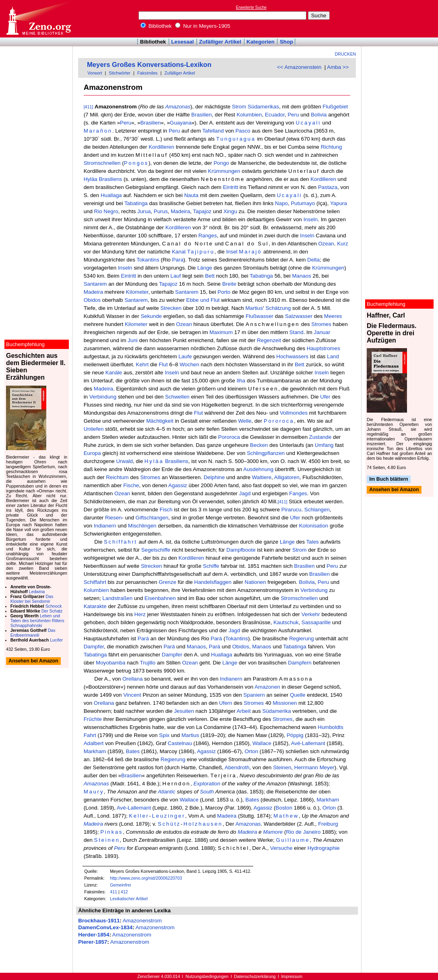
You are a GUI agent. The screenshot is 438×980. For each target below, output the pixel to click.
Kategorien (260, 42)
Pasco (243, 131)
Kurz (342, 244)
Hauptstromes (323, 348)
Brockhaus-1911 (99, 921)
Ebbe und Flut (203, 300)
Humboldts (331, 727)
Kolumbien (249, 115)
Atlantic (167, 792)
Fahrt (90, 735)
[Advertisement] (401, 19)
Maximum (221, 332)
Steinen (282, 767)
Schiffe (211, 566)
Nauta (191, 195)
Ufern (226, 703)
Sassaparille (316, 622)
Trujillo (148, 663)
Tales (313, 542)
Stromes (321, 324)
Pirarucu (291, 510)
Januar (322, 332)
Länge (205, 268)
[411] (89, 107)
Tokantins (148, 260)
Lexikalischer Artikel (129, 899)
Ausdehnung (258, 469)
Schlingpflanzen (266, 453)
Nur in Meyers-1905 (203, 26)
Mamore (273, 832)
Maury (94, 792)
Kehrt (142, 364)
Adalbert (94, 743)
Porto (224, 292)
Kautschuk (286, 622)
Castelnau (180, 743)
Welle (245, 421)
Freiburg (328, 824)
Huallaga (111, 195)
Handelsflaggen (213, 582)
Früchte (93, 719)
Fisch (166, 510)
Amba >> (338, 67)
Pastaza (328, 187)
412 (124, 892)
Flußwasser (259, 316)
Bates (133, 751)
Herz (140, 614)
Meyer (327, 767)
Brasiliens (110, 179)
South (207, 792)
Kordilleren (161, 147)
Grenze (167, 582)
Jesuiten (184, 711)
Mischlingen (142, 526)
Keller (139, 816)
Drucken (346, 54)
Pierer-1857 (93, 942)
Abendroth (237, 767)
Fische (131, 485)
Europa (92, 453)
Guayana (181, 123)
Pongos (136, 163)
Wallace (262, 743)
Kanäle (114, 373)
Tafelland (213, 131)
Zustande (320, 437)
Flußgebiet (335, 107)
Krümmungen (224, 171)
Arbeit (244, 711)
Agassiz (178, 485)
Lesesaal (182, 42)
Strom (239, 107)
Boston (284, 808)
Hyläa (91, 179)
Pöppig (295, 735)
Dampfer (94, 647)
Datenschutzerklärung (255, 976)
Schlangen (317, 510)
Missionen (285, 703)
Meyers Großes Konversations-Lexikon (149, 65)
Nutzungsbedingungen (207, 976)
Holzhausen (203, 824)
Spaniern (254, 695)
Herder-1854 (94, 935)
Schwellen (177, 397)
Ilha (241, 381)
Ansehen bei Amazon (394, 490)
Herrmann (306, 767)
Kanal (179, 252)
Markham (95, 751)
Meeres (333, 316)
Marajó (251, 252)
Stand (296, 332)
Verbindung (103, 397)
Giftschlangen (152, 518)
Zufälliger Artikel (220, 42)
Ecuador (275, 115)
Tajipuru (201, 252)
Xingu (230, 211)
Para (178, 260)
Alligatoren (287, 477)
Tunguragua (236, 139)
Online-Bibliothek (38, 19)
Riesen (114, 518)
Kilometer (137, 292)
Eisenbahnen (160, 598)
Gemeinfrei (120, 885)
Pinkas (112, 832)
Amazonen (267, 687)
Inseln (311, 219)
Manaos (301, 276)
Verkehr (311, 614)
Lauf (176, 276)
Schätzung (278, 308)
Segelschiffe (156, 550)
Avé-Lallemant (308, 743)
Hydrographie (324, 848)
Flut (163, 364)
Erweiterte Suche (251, 7)
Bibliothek (156, 26)
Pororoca (279, 421)
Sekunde (151, 316)
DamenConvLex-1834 (105, 927)
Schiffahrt (121, 542)
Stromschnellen (102, 163)
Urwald (124, 461)
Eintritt (231, 187)
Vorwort (95, 73)
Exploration (207, 784)
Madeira (180, 211)
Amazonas (178, 107)
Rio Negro (106, 211)
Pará (143, 638)
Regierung (302, 638)
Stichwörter (120, 73)
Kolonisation (314, 526)
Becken (259, 445)
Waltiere (262, 477)
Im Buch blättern (389, 479)
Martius (254, 308)
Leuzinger (168, 816)
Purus (161, 211)
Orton (251, 751)
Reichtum (117, 477)
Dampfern (300, 663)
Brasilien (201, 115)
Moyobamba (111, 663)
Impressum (292, 976)
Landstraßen (117, 598)
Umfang (324, 445)
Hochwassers (292, 356)
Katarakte (95, 606)
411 (114, 892)
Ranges (208, 236)
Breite (229, 284)
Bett (210, 276)
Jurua (144, 211)
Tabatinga (136, 203)
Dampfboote (241, 550)
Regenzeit (269, 340)
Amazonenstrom (142, 921)
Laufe (185, 356)
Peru (293, 115)
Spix (164, 735)
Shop (286, 42)
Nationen (255, 582)
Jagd (245, 493)
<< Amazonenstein (299, 67)
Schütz (169, 824)
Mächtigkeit (160, 421)
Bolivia (319, 115)
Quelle (298, 695)
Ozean (326, 244)
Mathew (286, 816)
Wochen (189, 364)
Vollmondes (294, 413)
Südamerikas (263, 107)
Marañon (98, 131)
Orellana (132, 679)
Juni (132, 340)
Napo (281, 203)
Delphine (214, 477)
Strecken (171, 308)
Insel (232, 252)
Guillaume (293, 840)
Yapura (339, 203)
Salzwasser (299, 316)
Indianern (105, 526)
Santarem (95, 284)
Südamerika (277, 711)
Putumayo (303, 203)
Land (333, 356)
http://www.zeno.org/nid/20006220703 (146, 878)
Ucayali (308, 123)
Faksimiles (147, 73)
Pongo (221, 163)
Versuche (281, 848)
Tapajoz (202, 211)
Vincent (132, 695)
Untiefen (94, 429)
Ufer (325, 397)
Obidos (92, 300)
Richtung (332, 147)
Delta (313, 260)
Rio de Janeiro (303, 832)
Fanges (298, 493)
